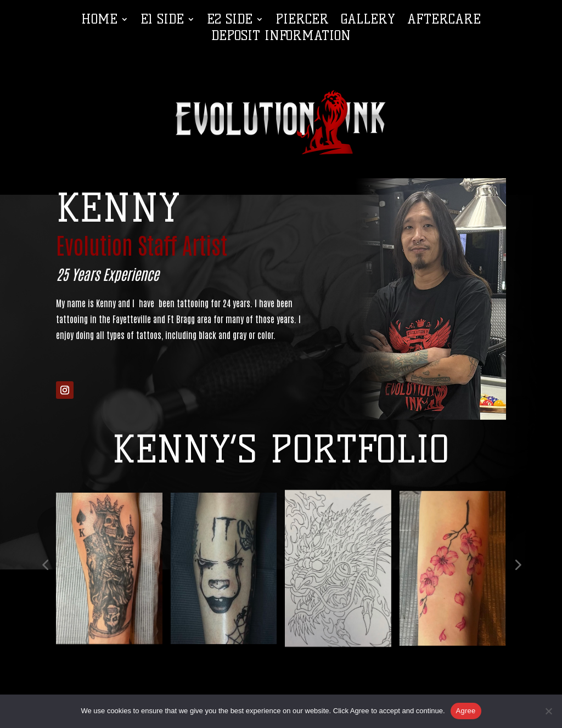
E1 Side (162, 21)
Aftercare (444, 21)
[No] (548, 711)
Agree (466, 711)
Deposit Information (281, 38)
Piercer (302, 21)
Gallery (368, 21)
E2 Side (230, 21)
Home (99, 21)
